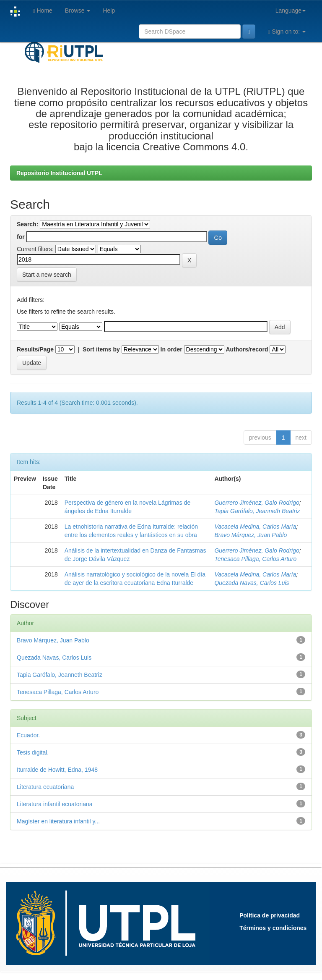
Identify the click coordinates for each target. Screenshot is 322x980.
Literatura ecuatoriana (45, 787)
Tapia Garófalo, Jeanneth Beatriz (257, 511)
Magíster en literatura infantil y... (58, 821)
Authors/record (247, 349)
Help (109, 10)
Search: (27, 224)
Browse (78, 10)
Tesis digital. (33, 752)
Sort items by (101, 349)
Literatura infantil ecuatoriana (55, 804)
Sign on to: (287, 32)
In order (171, 349)
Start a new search (47, 275)
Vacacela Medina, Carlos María (255, 527)
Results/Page (35, 349)
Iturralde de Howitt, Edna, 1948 (57, 770)
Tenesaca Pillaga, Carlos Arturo (255, 559)
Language (291, 10)
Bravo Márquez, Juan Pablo (251, 535)
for (21, 237)
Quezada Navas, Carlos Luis (252, 583)
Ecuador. (28, 735)
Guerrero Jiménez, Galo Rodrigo (257, 503)
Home (42, 11)
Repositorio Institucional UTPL (59, 173)
